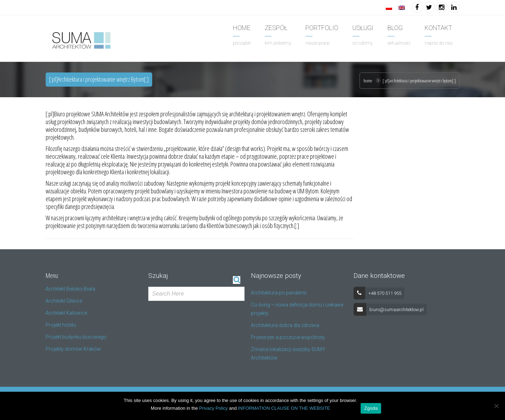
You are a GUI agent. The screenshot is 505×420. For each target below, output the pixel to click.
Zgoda (371, 408)
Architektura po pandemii (279, 293)
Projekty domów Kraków (73, 349)
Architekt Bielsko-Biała (70, 289)
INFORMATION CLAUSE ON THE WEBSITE (284, 408)
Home (368, 81)
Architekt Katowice (66, 313)
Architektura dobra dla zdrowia (285, 325)
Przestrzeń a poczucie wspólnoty (288, 337)
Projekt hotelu (61, 325)
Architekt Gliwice (64, 301)
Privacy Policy (214, 408)
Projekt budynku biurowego (76, 337)
